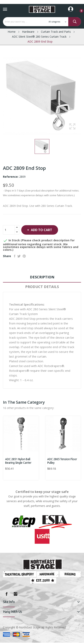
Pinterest (24, 256)
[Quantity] (9, 230)
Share (15, 256)
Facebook (6, 594)
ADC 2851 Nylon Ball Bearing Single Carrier (18, 461)
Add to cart (41, 230)
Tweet (19, 256)
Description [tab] (42, 277)
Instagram (16, 594)
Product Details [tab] (42, 287)
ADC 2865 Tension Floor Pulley (62, 461)
